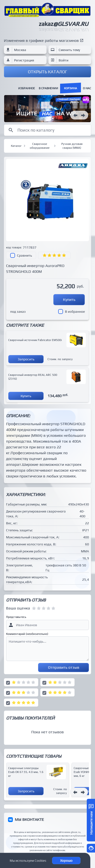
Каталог (16, 146)
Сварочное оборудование (40, 146)
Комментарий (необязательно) (27, 634)
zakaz (63, 24)
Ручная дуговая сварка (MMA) (72, 146)
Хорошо (66, 861)
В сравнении (48, 88)
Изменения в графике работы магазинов (41, 41)
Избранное (27, 88)
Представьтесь (16, 617)
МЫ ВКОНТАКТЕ (29, 820)
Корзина (71, 88)
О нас (87, 88)
